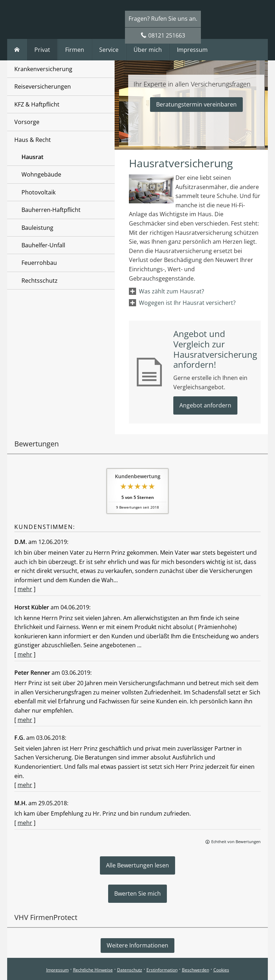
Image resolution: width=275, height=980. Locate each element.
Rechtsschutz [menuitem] (40, 281)
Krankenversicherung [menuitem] (43, 69)
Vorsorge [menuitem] (27, 122)
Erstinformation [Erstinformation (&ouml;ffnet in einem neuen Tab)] (162, 970)
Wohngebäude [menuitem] (41, 174)
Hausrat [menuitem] (32, 157)
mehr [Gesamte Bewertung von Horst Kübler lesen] (25, 654)
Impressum (57, 970)
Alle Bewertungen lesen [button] (137, 865)
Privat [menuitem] (42, 50)
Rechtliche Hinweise (93, 970)
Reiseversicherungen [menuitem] (43, 86)
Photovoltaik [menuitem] (38, 192)
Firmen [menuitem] (75, 50)
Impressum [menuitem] (192, 50)
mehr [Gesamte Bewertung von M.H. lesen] (25, 823)
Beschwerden (196, 970)
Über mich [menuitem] (148, 50)
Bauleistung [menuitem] (37, 228)
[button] (172, 291)
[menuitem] (17, 50)
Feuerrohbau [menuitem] (39, 263)
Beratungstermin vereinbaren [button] (196, 104)
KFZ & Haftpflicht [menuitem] (37, 104)
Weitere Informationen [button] (137, 945)
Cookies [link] (221, 970)
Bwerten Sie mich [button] (137, 894)
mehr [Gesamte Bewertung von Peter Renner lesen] (25, 720)
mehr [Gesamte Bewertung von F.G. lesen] (25, 785)
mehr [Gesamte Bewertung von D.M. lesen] (25, 589)
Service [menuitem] (109, 50)
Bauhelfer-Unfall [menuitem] (43, 245)
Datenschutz (130, 970)
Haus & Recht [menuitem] (33, 140)
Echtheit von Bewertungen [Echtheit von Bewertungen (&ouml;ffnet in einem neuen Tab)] (236, 842)
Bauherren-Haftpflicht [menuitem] (51, 210)
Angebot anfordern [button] (205, 405)
